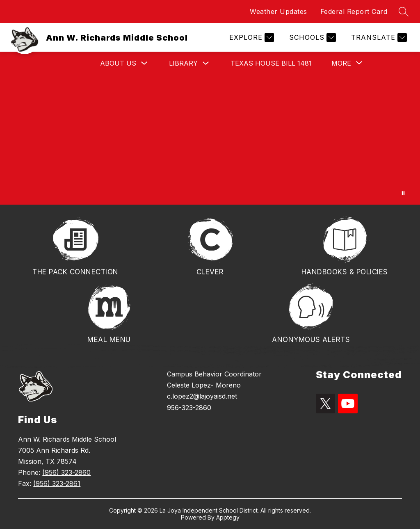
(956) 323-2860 (66, 472)
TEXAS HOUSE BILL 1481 (271, 63)
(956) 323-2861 (57, 483)
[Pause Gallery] (403, 193)
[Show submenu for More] (341, 63)
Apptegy (228, 517)
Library (183, 63)
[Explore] (251, 38)
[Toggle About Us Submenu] (144, 63)
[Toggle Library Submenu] (206, 63)
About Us (118, 63)
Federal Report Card (354, 11)
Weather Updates (278, 11)
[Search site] (404, 11)
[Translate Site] (378, 38)
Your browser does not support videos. (210, 140)
